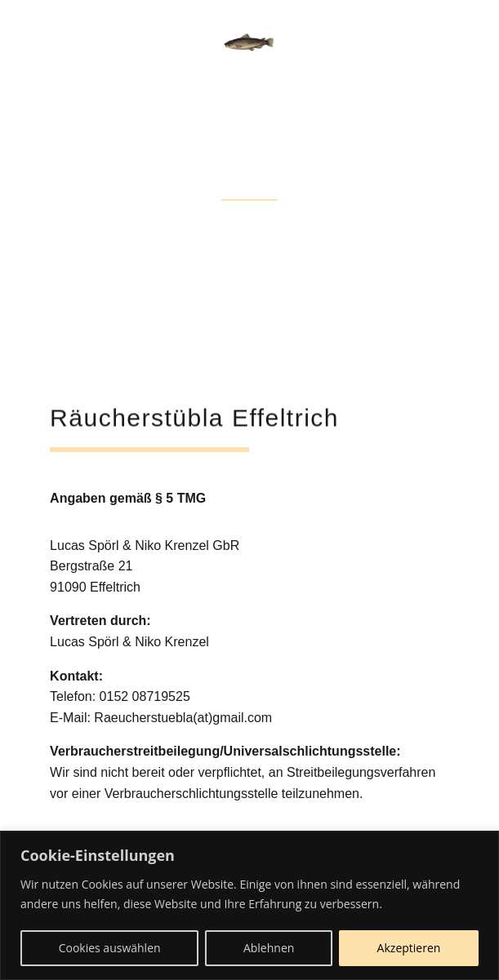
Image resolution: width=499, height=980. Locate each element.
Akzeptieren (409, 948)
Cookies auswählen (110, 948)
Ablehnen (269, 948)
